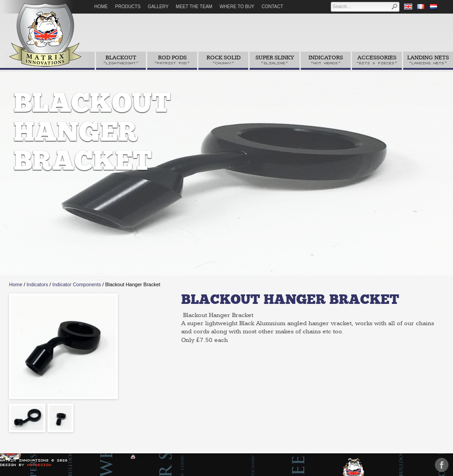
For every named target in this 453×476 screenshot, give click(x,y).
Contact (273, 7)
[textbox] (361, 7)
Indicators (38, 284)
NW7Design (39, 465)
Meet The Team (194, 7)
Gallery (158, 7)
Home (101, 7)
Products (128, 7)
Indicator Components (77, 284)
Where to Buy (237, 7)
